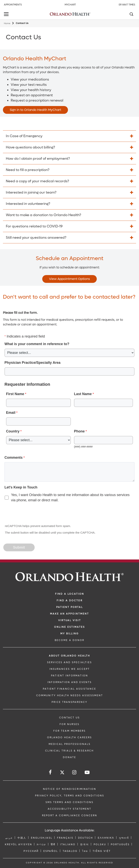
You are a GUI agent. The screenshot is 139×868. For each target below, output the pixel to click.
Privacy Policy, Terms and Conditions (70, 796)
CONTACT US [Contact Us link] (69, 718)
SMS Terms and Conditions (69, 802)
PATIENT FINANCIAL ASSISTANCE (69, 689)
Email (11, 413)
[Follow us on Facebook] (51, 772)
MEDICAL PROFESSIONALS (70, 744)
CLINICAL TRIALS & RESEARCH (69, 751)
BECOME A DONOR (69, 640)
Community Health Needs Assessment (70, 695)
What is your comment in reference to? (37, 344)
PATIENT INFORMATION (69, 676)
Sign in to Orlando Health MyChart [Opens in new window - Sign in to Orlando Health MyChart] (35, 110)
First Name (15, 394)
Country (13, 431)
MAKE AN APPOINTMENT (69, 614)
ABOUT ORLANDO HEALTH (69, 656)
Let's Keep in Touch (21, 487)
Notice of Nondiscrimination (70, 789)
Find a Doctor (70, 601)
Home (7, 23)
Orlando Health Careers (69, 737)
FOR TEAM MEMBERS (69, 731)
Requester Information (27, 384)
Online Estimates (69, 627)
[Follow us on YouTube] (87, 772)
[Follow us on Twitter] (62, 773)
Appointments (13, 5)
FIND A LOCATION (70, 594)
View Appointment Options (69, 279)
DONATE (69, 757)
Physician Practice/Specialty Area (33, 363)
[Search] (131, 15)
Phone (79, 431)
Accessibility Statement (69, 809)
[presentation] (33, 514)
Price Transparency (69, 702)
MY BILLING (69, 634)
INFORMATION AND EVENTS (70, 682)
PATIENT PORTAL (70, 607)
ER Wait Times (127, 5)
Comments (14, 458)
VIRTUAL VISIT (70, 620)
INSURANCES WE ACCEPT (70, 669)
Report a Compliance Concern (70, 815)
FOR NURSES (69, 724)
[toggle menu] (7, 14)
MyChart (70, 5)
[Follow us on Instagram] (75, 772)
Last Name (83, 394)
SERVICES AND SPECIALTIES (69, 662)
